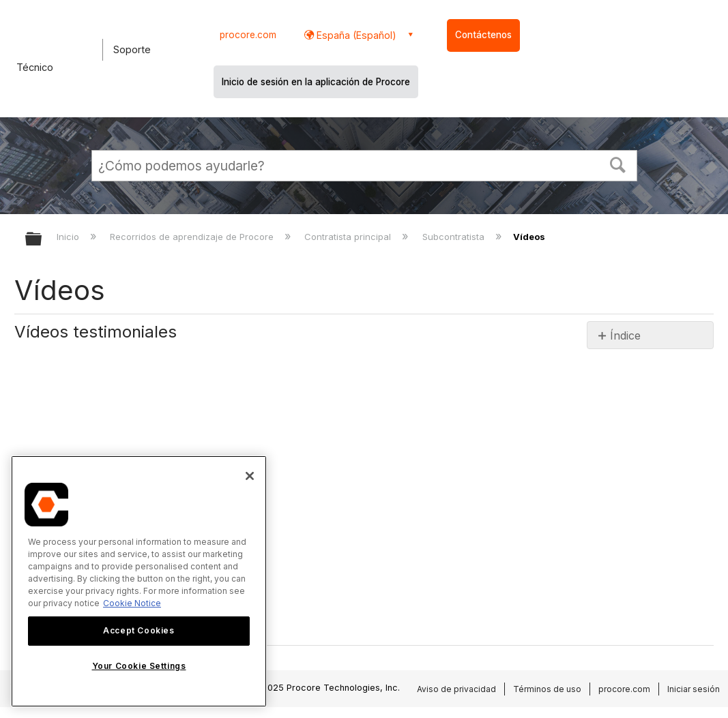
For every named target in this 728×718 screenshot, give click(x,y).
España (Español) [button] (355, 35)
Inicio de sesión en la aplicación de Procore (316, 82)
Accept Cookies (139, 630)
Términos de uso (547, 689)
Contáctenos (483, 35)
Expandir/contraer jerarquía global (42, 240)
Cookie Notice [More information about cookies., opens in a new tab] (132, 603)
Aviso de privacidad (456, 689)
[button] (617, 164)
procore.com (248, 35)
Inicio (69, 237)
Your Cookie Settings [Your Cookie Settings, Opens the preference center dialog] (139, 666)
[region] (139, 581)
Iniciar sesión (694, 689)
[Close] (250, 476)
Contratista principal (349, 237)
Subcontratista (455, 237)
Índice (625, 335)
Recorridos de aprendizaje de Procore (193, 237)
